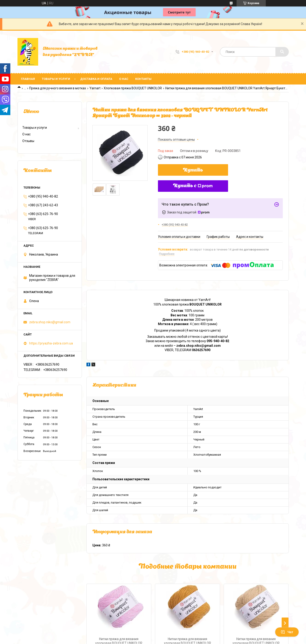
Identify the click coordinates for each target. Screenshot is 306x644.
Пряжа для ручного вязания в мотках (58, 88)
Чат (287, 632)
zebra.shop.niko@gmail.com (50, 322)
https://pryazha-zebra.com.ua (51, 343)
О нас (124, 79)
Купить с (193, 186)
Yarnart (95, 88)
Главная (28, 79)
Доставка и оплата (96, 79)
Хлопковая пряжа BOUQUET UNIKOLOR (133, 88)
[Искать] (282, 52)
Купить (193, 170)
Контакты (143, 79)
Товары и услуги (56, 79)
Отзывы (28, 141)
